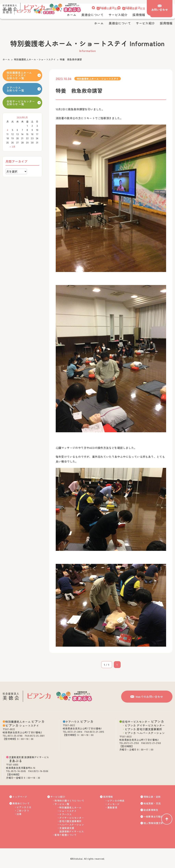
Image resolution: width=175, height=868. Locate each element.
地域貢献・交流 (131, 8)
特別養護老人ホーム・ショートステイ (35, 59)
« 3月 (13, 147)
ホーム (6, 59)
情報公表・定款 (106, 8)
